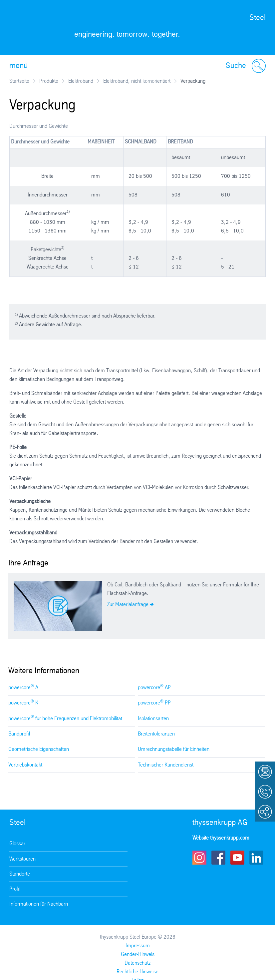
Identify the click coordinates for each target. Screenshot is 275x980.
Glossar (17, 844)
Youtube (237, 858)
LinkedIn (256, 858)
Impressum (138, 946)
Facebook (218, 858)
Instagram (199, 858)
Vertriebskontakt (25, 765)
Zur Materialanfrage (128, 605)
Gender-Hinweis (138, 954)
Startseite (19, 81)
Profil (15, 889)
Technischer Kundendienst (166, 765)
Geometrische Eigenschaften (39, 749)
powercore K (23, 703)
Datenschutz (137, 963)
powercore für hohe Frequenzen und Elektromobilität (65, 718)
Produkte (49, 81)
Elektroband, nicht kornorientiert (137, 81)
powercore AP (154, 687)
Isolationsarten (153, 719)
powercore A (23, 687)
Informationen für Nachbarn (39, 904)
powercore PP (154, 703)
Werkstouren (22, 859)
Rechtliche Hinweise (137, 972)
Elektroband (81, 81)
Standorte (20, 874)
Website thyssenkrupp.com (221, 838)
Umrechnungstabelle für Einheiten (174, 749)
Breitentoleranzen (156, 734)
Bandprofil (19, 734)
